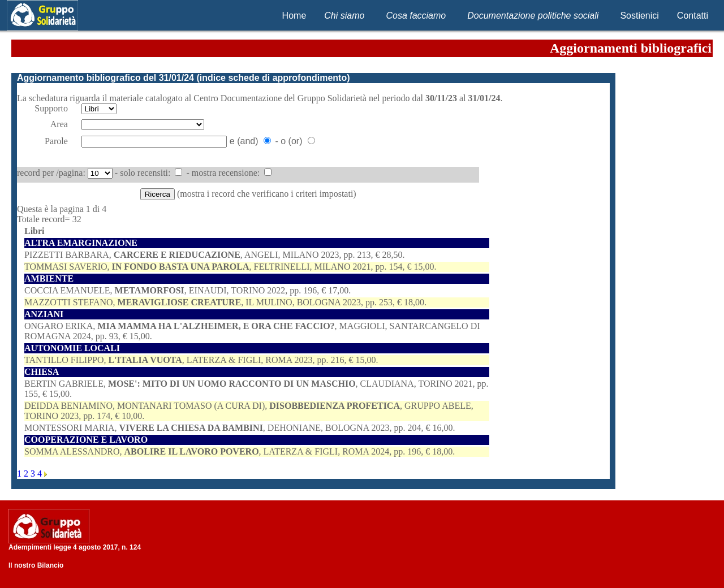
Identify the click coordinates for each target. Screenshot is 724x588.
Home (294, 16)
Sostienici (639, 16)
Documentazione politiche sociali (533, 16)
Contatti (693, 16)
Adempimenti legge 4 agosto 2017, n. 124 (75, 547)
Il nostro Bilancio (36, 565)
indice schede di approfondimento (273, 78)
